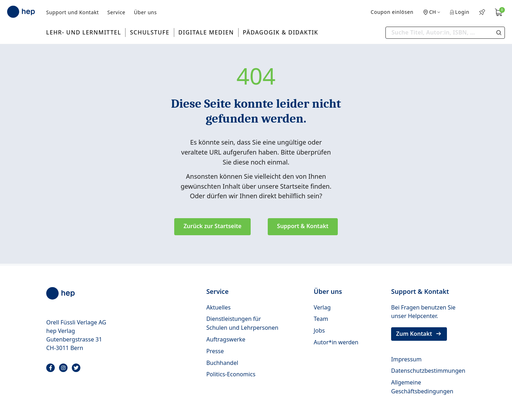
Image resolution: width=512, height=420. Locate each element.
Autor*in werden (336, 342)
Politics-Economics (231, 374)
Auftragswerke (226, 339)
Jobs (319, 330)
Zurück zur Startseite (212, 226)
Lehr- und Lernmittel (84, 32)
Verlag (322, 307)
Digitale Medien (206, 32)
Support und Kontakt (73, 12)
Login (460, 12)
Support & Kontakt (303, 226)
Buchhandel (222, 363)
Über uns (145, 12)
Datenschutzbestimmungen (428, 371)
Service (116, 12)
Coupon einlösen (392, 12)
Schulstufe (150, 32)
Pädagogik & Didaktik (281, 32)
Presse (215, 351)
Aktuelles (218, 307)
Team (321, 319)
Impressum (406, 359)
